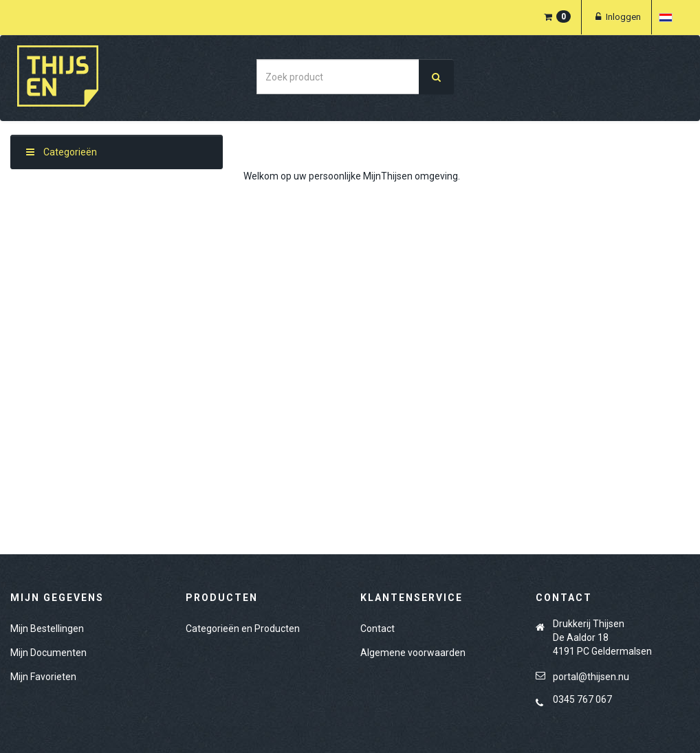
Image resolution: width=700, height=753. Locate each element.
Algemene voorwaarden (413, 653)
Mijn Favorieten (43, 677)
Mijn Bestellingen (47, 629)
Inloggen (616, 17)
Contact (378, 629)
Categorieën (62, 152)
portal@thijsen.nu (591, 677)
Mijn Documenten (48, 653)
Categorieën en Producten (243, 629)
